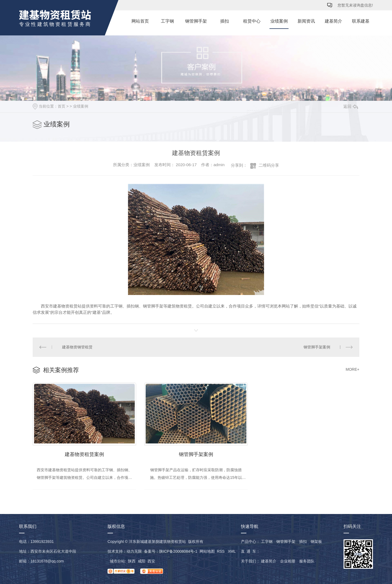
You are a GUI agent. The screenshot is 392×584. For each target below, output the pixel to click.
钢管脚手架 (196, 21)
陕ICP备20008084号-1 (178, 551)
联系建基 (361, 21)
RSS (221, 551)
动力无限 (134, 551)
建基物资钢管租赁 (77, 347)
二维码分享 (269, 165)
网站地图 (207, 551)
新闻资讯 (306, 21)
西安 (151, 561)
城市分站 (117, 561)
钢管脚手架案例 (317, 347)
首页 (62, 106)
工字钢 (167, 21)
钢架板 (316, 542)
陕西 (132, 561)
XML (232, 551)
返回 (351, 106)
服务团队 (307, 561)
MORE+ (353, 369)
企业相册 (288, 561)
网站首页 (140, 21)
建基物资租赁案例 (84, 454)
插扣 (225, 21)
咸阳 (142, 561)
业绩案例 (279, 21)
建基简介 (333, 21)
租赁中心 (252, 21)
